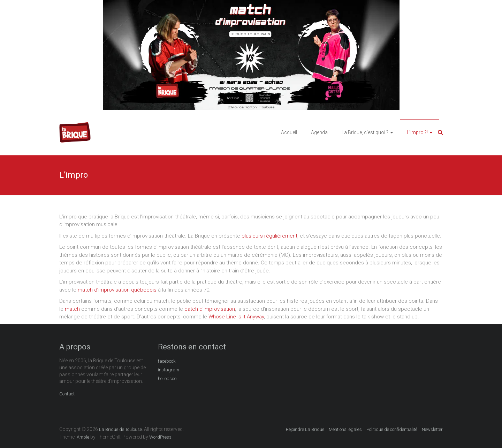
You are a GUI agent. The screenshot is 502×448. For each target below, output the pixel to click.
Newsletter (432, 429)
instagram (169, 370)
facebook (167, 361)
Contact (67, 394)
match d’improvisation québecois (117, 290)
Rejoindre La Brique (305, 429)
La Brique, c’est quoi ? (365, 132)
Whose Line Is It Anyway (236, 317)
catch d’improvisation (210, 309)
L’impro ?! (417, 132)
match (72, 309)
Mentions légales (345, 429)
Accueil (289, 132)
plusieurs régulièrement (269, 236)
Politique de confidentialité (392, 429)
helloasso (167, 379)
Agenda (319, 132)
